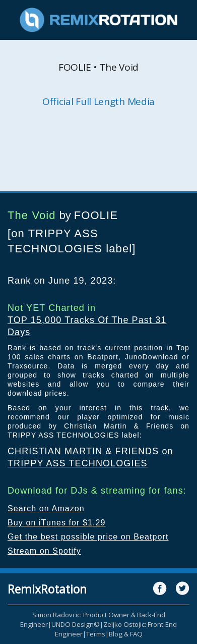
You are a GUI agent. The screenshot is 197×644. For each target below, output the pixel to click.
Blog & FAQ (126, 634)
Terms (96, 634)
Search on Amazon (46, 508)
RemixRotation (47, 589)
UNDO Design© (76, 624)
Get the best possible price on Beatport (88, 537)
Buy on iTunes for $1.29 (57, 523)
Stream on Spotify (44, 551)
